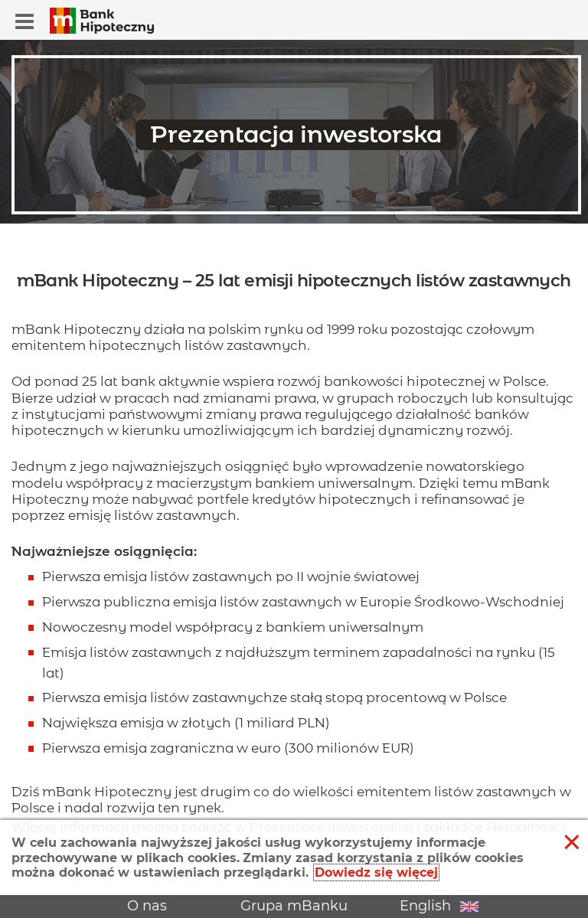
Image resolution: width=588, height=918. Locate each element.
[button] (24, 21)
